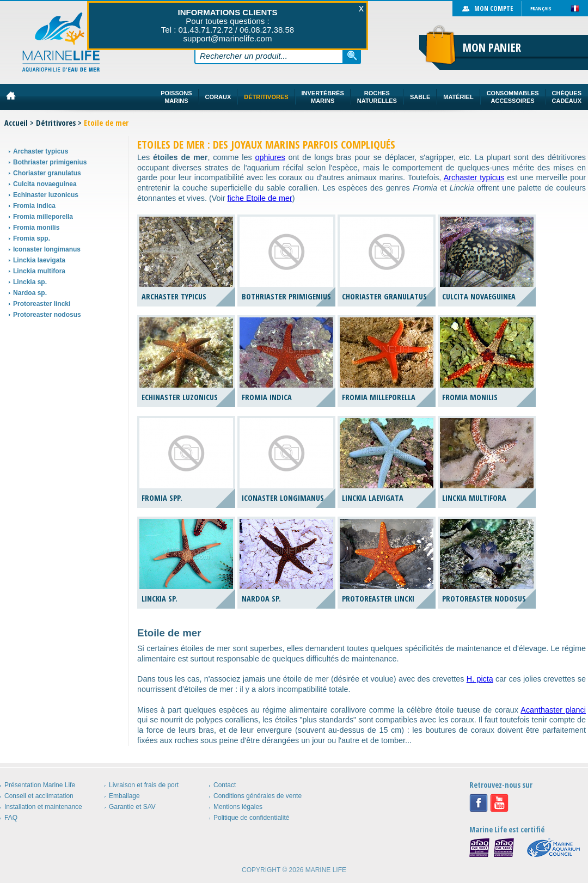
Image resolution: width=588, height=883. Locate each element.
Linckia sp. (30, 282)
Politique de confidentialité (251, 818)
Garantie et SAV (132, 807)
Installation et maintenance (43, 807)
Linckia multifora (39, 271)
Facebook (479, 803)
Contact (225, 785)
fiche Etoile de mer (260, 198)
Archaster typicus (41, 151)
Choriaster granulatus (47, 173)
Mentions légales (238, 807)
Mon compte (494, 8)
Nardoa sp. (30, 293)
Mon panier (492, 47)
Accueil (16, 123)
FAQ (11, 818)
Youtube (499, 803)
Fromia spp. (32, 238)
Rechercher (352, 56)
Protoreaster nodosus (47, 315)
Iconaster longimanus (47, 249)
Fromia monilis (36, 228)
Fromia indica (34, 206)
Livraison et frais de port (144, 785)
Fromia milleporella (43, 217)
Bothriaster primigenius (50, 162)
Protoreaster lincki (42, 304)
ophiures (270, 157)
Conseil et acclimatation (39, 796)
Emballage (124, 796)
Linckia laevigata (39, 260)
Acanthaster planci (553, 710)
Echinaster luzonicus (46, 195)
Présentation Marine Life (40, 785)
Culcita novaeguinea (45, 184)
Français (541, 8)
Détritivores (56, 123)
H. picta (480, 679)
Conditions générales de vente (258, 796)
